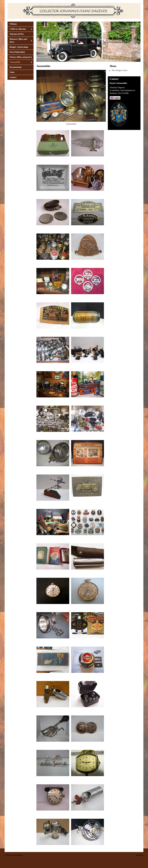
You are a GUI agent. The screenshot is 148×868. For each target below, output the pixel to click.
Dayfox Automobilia (15, 855)
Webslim (140, 855)
